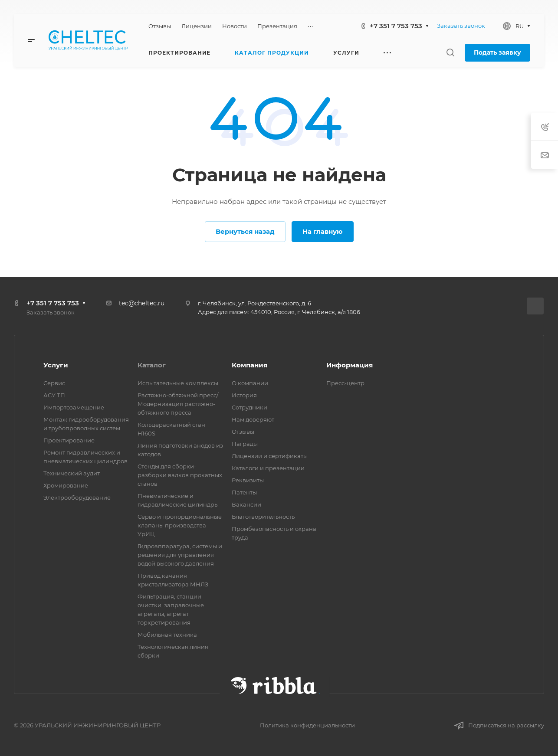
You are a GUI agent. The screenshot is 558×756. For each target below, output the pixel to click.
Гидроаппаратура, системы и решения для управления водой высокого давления (180, 555)
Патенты (244, 492)
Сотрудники (249, 407)
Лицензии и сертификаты (270, 456)
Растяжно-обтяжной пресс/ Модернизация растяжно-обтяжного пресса (178, 404)
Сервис (54, 383)
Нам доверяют (253, 419)
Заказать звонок (461, 26)
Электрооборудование (77, 497)
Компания (249, 365)
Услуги (56, 365)
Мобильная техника (167, 635)
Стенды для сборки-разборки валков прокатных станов (180, 475)
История (244, 395)
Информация (350, 365)
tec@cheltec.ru (142, 303)
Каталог (152, 365)
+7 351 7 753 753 (396, 26)
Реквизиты (248, 480)
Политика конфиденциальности (307, 725)
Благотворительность (263, 517)
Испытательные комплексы (178, 383)
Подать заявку (497, 52)
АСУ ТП (54, 395)
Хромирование (66, 485)
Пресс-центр (345, 383)
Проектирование (69, 440)
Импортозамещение (74, 407)
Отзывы (243, 432)
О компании (250, 383)
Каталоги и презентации (268, 468)
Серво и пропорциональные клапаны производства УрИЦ (180, 525)
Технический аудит (72, 473)
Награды (245, 444)
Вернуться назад (245, 231)
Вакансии (246, 504)
